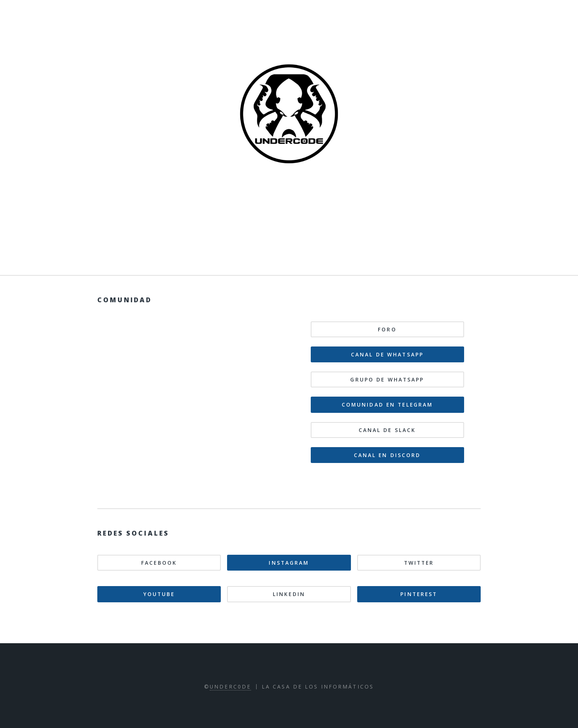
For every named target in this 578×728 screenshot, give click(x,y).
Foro (387, 329)
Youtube (159, 594)
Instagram (289, 563)
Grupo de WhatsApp (387, 379)
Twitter (419, 563)
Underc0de (230, 687)
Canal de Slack (387, 430)
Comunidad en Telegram (387, 405)
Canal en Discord (387, 455)
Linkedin (289, 594)
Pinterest (419, 594)
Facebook (159, 563)
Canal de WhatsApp (387, 354)
